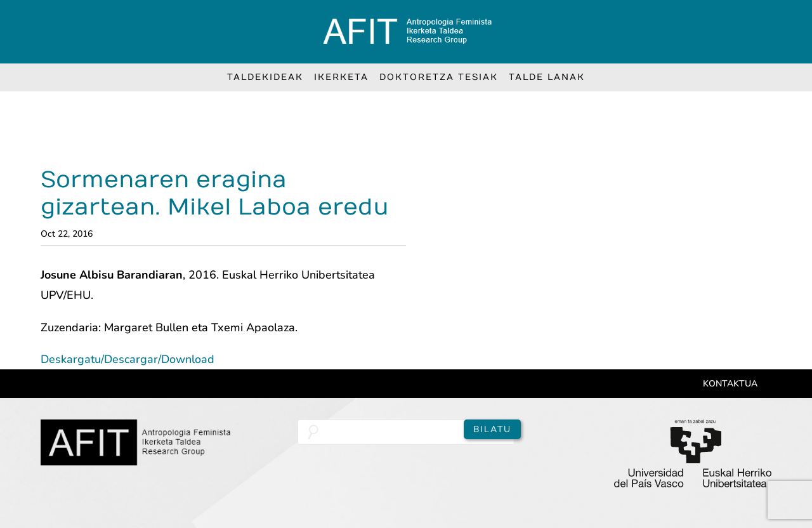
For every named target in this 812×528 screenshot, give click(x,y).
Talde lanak (547, 77)
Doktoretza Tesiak (439, 77)
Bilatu (492, 429)
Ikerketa (341, 77)
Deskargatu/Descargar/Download (128, 359)
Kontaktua (730, 384)
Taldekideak (265, 77)
